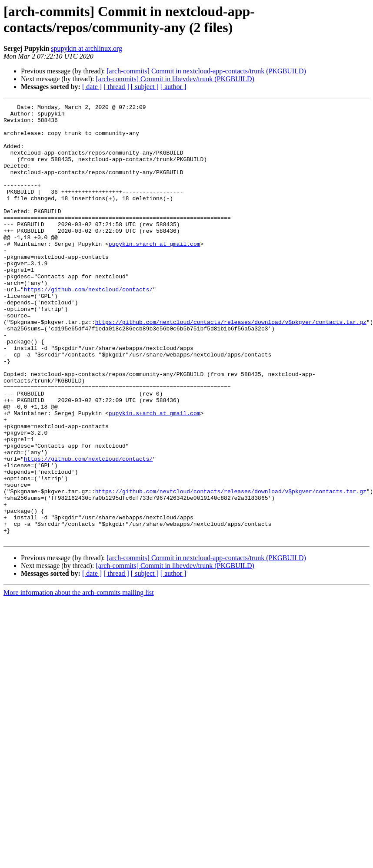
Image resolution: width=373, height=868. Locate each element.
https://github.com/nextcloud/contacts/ (88, 327)
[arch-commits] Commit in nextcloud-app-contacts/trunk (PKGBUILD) (206, 71)
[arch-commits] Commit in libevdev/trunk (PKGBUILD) (175, 79)
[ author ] (173, 87)
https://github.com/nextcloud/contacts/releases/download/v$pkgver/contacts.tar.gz (231, 366)
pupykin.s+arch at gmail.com (155, 272)
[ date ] (92, 87)
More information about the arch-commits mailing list (79, 680)
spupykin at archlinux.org (87, 48)
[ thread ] (116, 87)
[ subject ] (145, 87)
